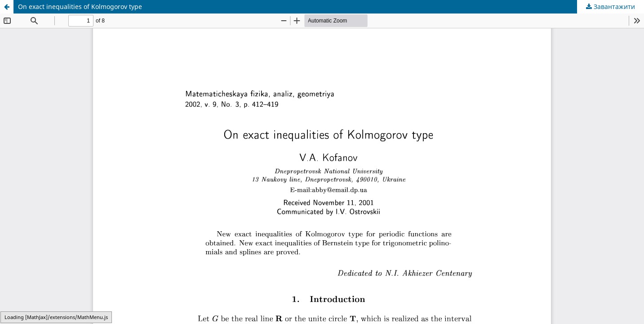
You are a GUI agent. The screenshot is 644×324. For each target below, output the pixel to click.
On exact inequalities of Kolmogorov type (80, 7)
